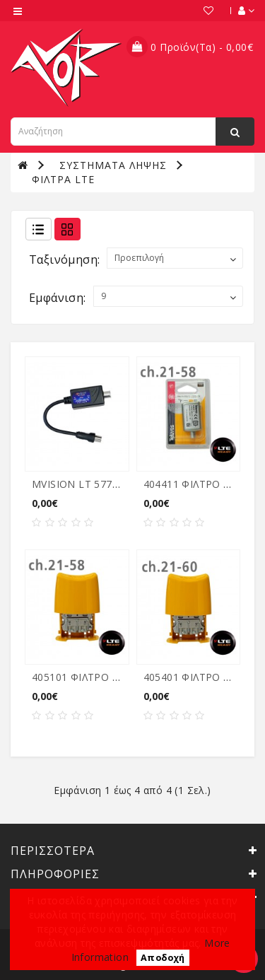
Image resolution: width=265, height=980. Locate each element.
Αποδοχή (163, 958)
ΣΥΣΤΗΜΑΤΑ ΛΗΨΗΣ (113, 165)
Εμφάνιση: (58, 298)
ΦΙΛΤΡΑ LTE (63, 179)
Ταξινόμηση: (64, 259)
